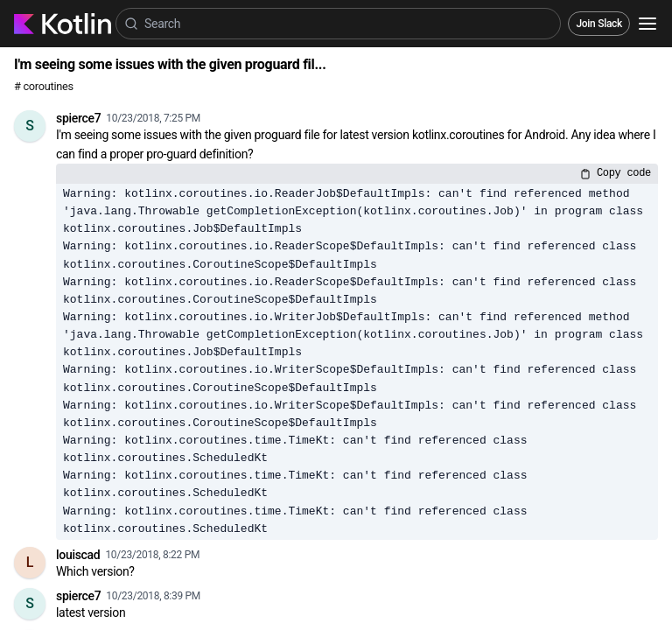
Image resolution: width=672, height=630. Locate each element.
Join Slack (599, 24)
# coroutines (44, 86)
